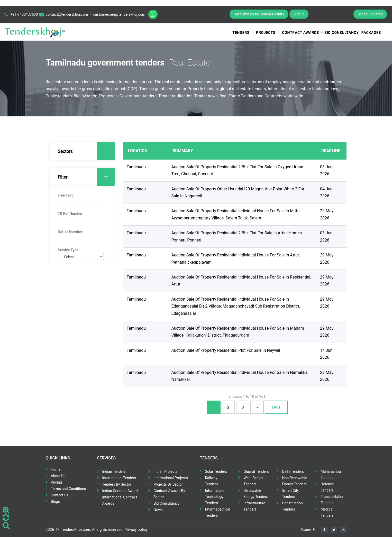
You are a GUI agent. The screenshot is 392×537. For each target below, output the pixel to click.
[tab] (82, 151)
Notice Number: (71, 232)
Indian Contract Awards (121, 491)
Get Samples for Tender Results (259, 14)
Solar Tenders (216, 471)
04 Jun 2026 (326, 192)
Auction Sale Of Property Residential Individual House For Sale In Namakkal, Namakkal (240, 376)
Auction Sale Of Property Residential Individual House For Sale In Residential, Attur (241, 281)
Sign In (299, 14)
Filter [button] (86, 177)
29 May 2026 (327, 214)
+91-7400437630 (24, 14)
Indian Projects (165, 471)
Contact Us (60, 495)
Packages (371, 33)
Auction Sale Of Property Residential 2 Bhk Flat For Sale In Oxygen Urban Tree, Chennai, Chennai (237, 170)
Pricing (56, 482)
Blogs (55, 502)
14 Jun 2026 (326, 354)
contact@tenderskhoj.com (67, 14)
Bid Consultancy (342, 33)
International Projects (171, 478)
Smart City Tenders (290, 494)
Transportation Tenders (332, 500)
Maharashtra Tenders (331, 475)
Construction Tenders (292, 506)
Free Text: (66, 195)
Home (56, 469)
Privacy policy (136, 530)
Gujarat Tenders (256, 471)
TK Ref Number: (71, 214)
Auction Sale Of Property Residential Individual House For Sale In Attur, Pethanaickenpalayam (236, 258)
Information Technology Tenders (214, 497)
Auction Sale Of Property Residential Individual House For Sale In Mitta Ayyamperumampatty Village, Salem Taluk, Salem (236, 214)
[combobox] (81, 257)
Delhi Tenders (293, 471)
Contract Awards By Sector (169, 494)
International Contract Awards (120, 500)
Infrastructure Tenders (254, 506)
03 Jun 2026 (326, 170)
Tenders (241, 33)
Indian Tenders (114, 471)
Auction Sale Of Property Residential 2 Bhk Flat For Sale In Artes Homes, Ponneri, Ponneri (237, 236)
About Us (58, 476)
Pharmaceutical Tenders (217, 512)
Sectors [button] (86, 151)
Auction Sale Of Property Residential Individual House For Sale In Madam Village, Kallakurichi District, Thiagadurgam (238, 332)
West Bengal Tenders (253, 481)
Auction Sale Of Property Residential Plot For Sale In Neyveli (226, 350)
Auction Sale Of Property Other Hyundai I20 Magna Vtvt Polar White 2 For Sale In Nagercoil (238, 192)
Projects (266, 33)
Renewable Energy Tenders (256, 494)
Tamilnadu (136, 167)
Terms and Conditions (69, 489)
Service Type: (69, 250)
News (158, 510)
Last (276, 407)
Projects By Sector (168, 484)
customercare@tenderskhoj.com (119, 14)
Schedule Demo (370, 14)
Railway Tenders (211, 481)
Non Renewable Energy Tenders (294, 481)
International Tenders (119, 478)
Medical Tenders (327, 512)
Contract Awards (300, 33)
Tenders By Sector (117, 484)
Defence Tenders (327, 487)
